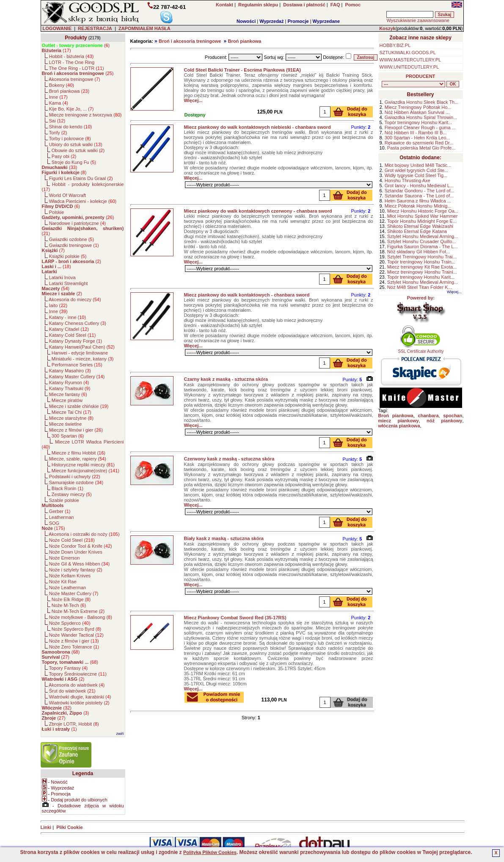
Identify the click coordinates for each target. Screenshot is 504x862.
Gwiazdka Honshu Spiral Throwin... (421, 117)
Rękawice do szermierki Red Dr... (419, 143)
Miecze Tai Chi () (72, 412)
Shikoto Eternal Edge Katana (417, 231)
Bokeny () (62, 85)
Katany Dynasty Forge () (76, 341)
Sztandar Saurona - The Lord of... (419, 196)
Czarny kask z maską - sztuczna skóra (226, 379)
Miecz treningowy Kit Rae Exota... (422, 267)
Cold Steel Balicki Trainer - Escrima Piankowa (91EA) (242, 70)
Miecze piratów (67, 400)
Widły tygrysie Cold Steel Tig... (416, 175)
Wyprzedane (326, 21)
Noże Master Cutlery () (74, 593)
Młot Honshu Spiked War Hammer (422, 216)
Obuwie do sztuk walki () (78, 150)
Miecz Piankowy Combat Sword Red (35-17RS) (235, 618)
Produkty (76, 38)
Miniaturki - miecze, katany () (83, 359)
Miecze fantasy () (68, 394)
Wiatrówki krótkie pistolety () (79, 703)
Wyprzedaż (271, 21)
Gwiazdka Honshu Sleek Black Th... (422, 102)
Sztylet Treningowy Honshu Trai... (422, 257)
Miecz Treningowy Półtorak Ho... (418, 107)
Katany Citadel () (69, 329)
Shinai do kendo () (71, 127)
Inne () (58, 97)
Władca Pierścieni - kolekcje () (83, 201)
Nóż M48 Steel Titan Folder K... (420, 287)
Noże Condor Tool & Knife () (81, 546)
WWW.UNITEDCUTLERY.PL (409, 67)
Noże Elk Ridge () (71, 599)
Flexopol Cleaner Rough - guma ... (420, 127)
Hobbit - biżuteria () (72, 56)
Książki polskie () (68, 256)
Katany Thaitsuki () (70, 388)
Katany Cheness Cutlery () (78, 323)
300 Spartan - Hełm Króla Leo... (417, 138)
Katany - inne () (67, 317)
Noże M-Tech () (69, 605)
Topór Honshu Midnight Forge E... (422, 221)
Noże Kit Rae (63, 582)
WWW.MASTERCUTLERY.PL (410, 60)
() (76, 45)
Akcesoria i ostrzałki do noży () (84, 534)
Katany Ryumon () (69, 382)
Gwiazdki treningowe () (74, 245)
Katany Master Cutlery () (77, 377)
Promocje (298, 21)
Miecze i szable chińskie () (79, 406)
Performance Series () (77, 365)
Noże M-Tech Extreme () (78, 611)
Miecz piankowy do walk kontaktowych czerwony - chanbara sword (258, 211)
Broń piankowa (244, 41)
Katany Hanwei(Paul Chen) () (82, 347)
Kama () (59, 103)
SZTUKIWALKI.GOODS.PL (408, 53)
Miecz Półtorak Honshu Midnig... (418, 206)
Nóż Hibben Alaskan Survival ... (417, 112)
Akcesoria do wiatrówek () (77, 685)
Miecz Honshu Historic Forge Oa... (423, 211)
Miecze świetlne (66, 424)
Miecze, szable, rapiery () (78, 459)
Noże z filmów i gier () (74, 641)
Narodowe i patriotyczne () (78, 223)
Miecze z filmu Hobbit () (78, 453)
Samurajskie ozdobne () (76, 482)
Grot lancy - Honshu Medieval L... (419, 186)
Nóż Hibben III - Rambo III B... (416, 133)
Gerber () (60, 511)
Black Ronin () (67, 488)
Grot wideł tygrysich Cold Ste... (416, 170)
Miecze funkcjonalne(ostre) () (85, 471)
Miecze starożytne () (71, 418)
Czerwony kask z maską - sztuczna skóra (229, 459)
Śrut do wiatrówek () (72, 691)
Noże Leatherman (67, 588)
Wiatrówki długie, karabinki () (80, 697)
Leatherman (62, 517)
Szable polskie (64, 500)
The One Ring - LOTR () (76, 68)
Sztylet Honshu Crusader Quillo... (422, 241)
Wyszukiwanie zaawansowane (418, 20)
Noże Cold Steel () (72, 540)
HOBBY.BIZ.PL (395, 45)
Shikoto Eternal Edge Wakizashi (420, 226)
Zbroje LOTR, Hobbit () (74, 724)
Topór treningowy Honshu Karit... (419, 122)
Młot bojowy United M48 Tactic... (418, 165)
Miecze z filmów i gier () (76, 430)
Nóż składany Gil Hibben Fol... (419, 252)
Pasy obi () (64, 156)
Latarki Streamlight (69, 283)
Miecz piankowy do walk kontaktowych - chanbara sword (247, 295)
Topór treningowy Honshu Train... (421, 262)
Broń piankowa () (69, 91)
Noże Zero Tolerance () (74, 647)
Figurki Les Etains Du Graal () (81, 178)
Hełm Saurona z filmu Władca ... (418, 201)
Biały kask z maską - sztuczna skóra (224, 538)
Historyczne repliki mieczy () (83, 465)
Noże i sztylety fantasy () (76, 570)
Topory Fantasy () (68, 668)
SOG (54, 523)
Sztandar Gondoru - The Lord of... (420, 191)
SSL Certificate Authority (421, 349)
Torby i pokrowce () (70, 139)
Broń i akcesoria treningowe (190, 41)
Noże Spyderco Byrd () (76, 629)
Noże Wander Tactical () (76, 635)
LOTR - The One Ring (72, 62)
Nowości (246, 21)
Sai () (57, 121)
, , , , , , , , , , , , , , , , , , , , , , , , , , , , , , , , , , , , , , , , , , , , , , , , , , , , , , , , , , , (413, 84)
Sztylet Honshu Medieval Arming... (423, 236)
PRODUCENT (421, 76)
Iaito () (58, 305)
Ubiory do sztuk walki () (76, 144)
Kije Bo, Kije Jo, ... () (72, 109)
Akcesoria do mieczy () (75, 299)
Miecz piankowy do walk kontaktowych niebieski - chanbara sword (258, 127)
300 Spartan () (68, 436)
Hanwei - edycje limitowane (80, 353)
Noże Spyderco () (70, 623)
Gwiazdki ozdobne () (72, 239)
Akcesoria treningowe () (74, 79)
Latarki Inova (62, 277)
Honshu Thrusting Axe (408, 180)
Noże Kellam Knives (70, 576)
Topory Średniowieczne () (77, 674)
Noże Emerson (65, 558)
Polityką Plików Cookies (210, 852)
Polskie (56, 212)
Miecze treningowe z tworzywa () (85, 115)
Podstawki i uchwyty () (75, 477)
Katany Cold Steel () (73, 335)
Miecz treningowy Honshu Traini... (422, 272)
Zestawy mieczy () (72, 494)
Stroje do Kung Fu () (74, 162)
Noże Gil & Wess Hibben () (80, 564)
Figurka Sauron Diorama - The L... (423, 247)
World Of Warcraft (67, 195)
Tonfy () (58, 133)
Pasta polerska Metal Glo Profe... (421, 148)
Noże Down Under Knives (76, 552)
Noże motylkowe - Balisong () (81, 617)
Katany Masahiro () (70, 371)
